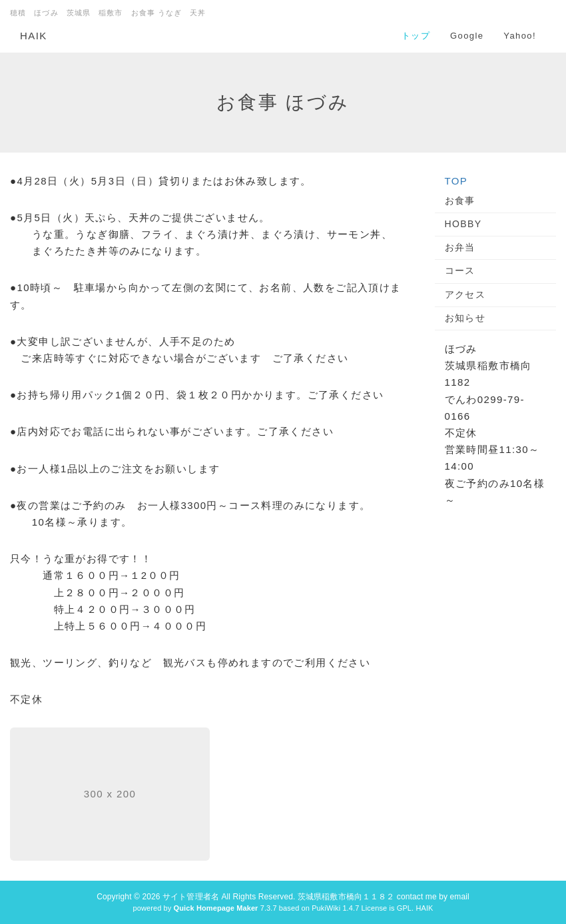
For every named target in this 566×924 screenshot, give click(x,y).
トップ (416, 36)
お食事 (460, 201)
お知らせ (465, 318)
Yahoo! (520, 36)
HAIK (34, 36)
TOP (456, 181)
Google (467, 36)
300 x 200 (110, 794)
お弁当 (460, 247)
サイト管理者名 (191, 897)
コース (460, 270)
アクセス (465, 294)
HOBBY (463, 224)
